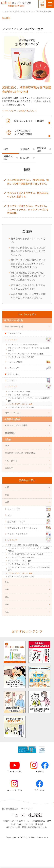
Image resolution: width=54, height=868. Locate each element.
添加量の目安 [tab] (41, 149)
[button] (47, 750)
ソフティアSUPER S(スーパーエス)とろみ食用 (26, 354)
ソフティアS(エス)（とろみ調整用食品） (24, 344)
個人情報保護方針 (10, 809)
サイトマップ (27, 809)
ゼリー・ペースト (13, 413)
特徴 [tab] (6, 149)
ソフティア (25, 12)
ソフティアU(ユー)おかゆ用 (19, 395)
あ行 (7, 487)
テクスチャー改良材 (14, 326)
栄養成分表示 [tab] (8, 158)
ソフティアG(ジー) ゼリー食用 (20, 391)
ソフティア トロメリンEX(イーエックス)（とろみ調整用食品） (29, 349)
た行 (7, 582)
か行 (7, 495)
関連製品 (9, 468)
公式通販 (42, 4)
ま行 (7, 604)
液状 (7, 446)
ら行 (7, 612)
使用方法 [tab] (25, 149)
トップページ (6, 12)
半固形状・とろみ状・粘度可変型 (20, 453)
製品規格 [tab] (25, 158)
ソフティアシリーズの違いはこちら (18, 111)
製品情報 (16, 12)
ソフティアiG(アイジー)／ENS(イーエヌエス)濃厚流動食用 (29, 399)
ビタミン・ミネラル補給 (16, 425)
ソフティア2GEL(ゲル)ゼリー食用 (21, 407)
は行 (7, 597)
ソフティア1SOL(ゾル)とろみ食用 (21, 357)
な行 (7, 589)
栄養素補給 (10, 433)
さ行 (7, 502)
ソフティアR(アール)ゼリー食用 (20, 404)
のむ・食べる (11, 461)
